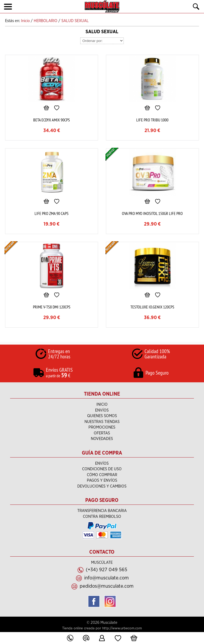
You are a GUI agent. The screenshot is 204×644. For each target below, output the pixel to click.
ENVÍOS (102, 410)
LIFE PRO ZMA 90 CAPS (52, 213)
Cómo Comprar (102, 475)
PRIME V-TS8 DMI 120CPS (52, 307)
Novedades (102, 439)
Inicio (102, 404)
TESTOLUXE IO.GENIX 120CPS (152, 307)
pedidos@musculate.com (107, 586)
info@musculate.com (107, 578)
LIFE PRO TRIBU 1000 (152, 120)
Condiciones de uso (102, 469)
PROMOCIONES (102, 427)
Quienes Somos (102, 416)
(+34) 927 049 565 (107, 570)
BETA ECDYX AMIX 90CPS (52, 120)
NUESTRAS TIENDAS (102, 422)
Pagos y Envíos (102, 480)
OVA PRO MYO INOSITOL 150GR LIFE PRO (152, 213)
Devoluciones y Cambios (102, 486)
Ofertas (102, 433)
